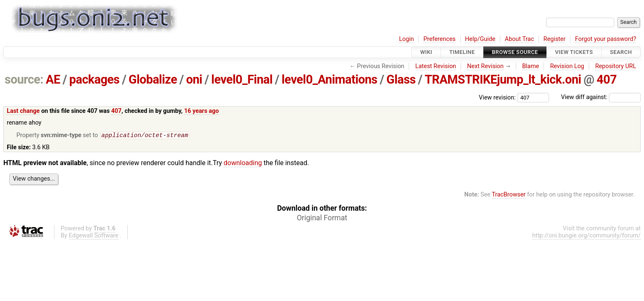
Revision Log (567, 66)
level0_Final (242, 79)
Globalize (153, 79)
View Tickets (574, 52)
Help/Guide (480, 39)
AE (53, 79)
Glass (401, 79)
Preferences (439, 39)
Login (407, 39)
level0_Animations (329, 79)
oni (194, 79)
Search (621, 52)
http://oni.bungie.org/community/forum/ (586, 236)
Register (555, 39)
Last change (23, 111)
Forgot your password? (605, 39)
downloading (243, 164)
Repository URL (616, 66)
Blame (531, 66)
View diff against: (601, 97)
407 (607, 79)
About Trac (520, 39)
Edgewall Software (94, 236)
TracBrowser (509, 195)
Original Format (322, 219)
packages (94, 79)
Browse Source (515, 52)
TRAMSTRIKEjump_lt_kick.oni (503, 79)
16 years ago (202, 111)
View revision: (497, 97)
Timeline (462, 52)
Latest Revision (436, 66)
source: (24, 79)
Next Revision (485, 66)
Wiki (426, 52)
